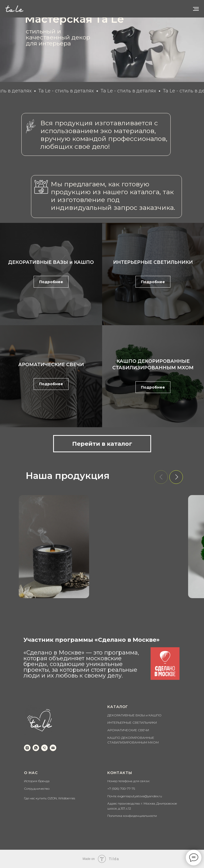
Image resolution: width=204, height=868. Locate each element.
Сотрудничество (37, 789)
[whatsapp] (36, 748)
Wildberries (67, 798)
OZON (52, 798)
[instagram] (27, 748)
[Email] (53, 748)
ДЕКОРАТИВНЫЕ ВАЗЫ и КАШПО (51, 262)
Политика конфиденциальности (132, 816)
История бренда (37, 781)
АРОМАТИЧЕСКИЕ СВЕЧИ (51, 365)
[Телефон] (44, 748)
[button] (176, 477)
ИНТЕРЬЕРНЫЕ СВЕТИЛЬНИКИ (153, 262)
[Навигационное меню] (196, 9)
